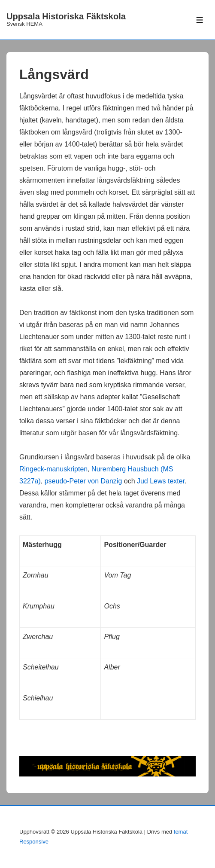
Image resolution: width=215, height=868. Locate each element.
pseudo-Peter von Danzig (83, 481)
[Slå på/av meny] (200, 20)
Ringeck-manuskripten (53, 469)
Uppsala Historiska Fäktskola (66, 16)
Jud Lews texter (161, 481)
